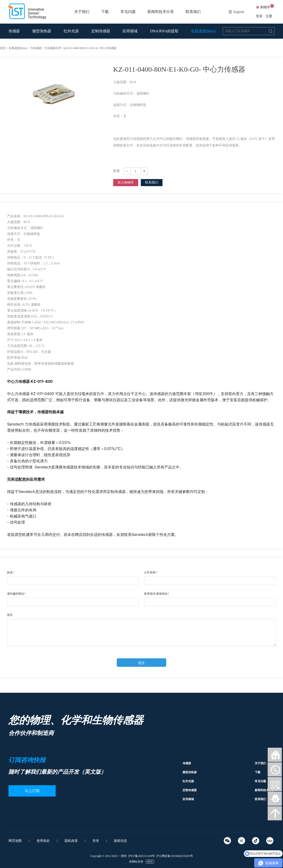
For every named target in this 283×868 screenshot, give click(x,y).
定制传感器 (101, 31)
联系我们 (193, 12)
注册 (269, 16)
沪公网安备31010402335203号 (175, 856)
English (239, 12)
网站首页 (275, 755)
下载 (105, 12)
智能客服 (275, 799)
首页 (3, 48)
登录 (259, 16)
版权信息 (121, 841)
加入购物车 (126, 182)
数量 (117, 171)
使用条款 (43, 841)
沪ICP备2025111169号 (141, 856)
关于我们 (82, 12)
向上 (275, 813)
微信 (275, 769)
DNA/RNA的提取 (164, 31)
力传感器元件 (53, 48)
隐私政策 (71, 841)
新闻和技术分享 (161, 12)
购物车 (267, 7)
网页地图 (15, 841)
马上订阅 (32, 791)
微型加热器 (42, 31)
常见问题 (128, 12)
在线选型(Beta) (203, 31)
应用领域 (130, 31)
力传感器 (36, 48)
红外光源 (71, 31)
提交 (141, 663)
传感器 (14, 31)
